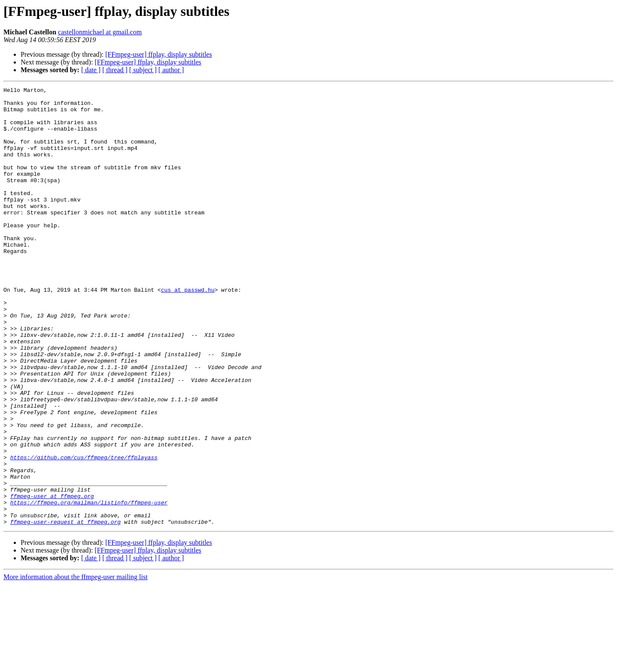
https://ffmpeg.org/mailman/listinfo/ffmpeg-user (89, 586)
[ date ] (91, 70)
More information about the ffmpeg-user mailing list (76, 664)
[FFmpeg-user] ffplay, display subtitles (158, 54)
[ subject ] (143, 70)
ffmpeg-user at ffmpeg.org (52, 578)
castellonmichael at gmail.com (100, 32)
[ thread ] (115, 70)
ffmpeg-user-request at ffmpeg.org (65, 609)
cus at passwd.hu (188, 331)
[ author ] (171, 70)
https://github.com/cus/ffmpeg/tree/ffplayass (84, 532)
